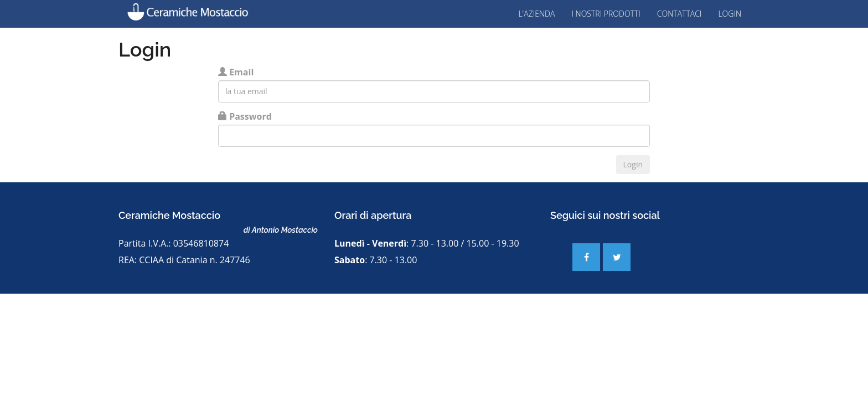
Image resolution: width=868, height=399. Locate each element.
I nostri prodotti (606, 14)
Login (730, 14)
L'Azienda (536, 14)
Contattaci (680, 14)
